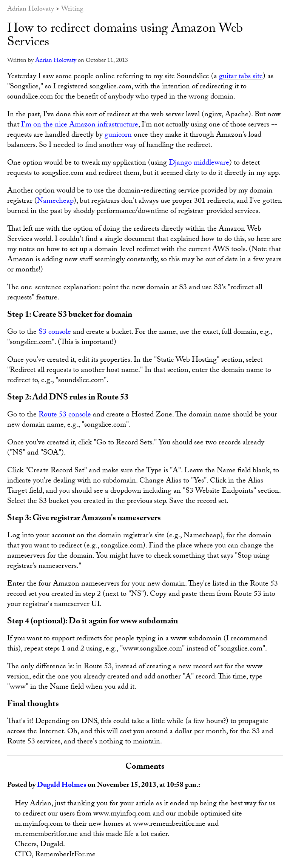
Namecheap (55, 202)
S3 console (55, 333)
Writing (72, 10)
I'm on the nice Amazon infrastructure (80, 125)
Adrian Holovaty (31, 10)
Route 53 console (65, 415)
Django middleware (199, 163)
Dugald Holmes (62, 786)
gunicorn (118, 136)
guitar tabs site (241, 77)
